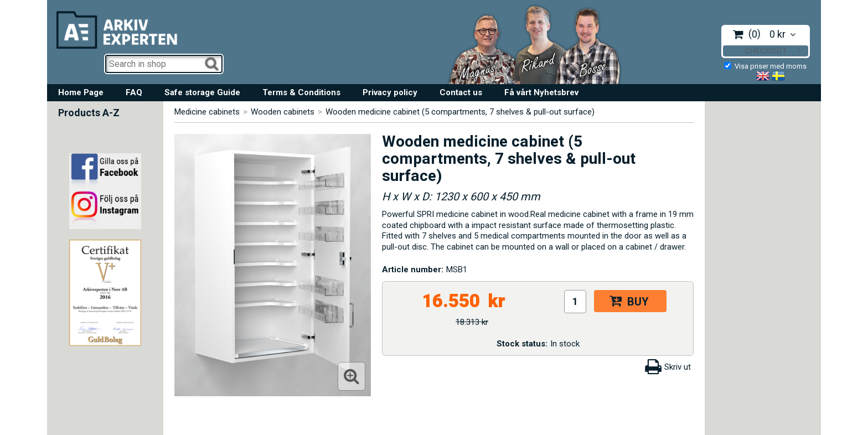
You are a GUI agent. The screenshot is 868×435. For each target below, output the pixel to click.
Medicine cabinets (207, 112)
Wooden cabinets (283, 112)
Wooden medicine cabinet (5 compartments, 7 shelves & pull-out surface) (460, 112)
